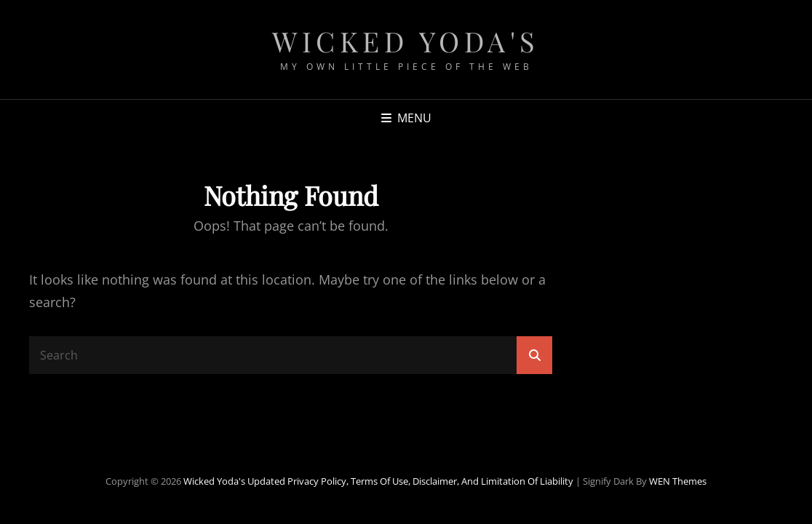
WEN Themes (678, 481)
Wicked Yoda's (406, 41)
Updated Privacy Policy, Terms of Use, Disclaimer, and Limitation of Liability (410, 481)
